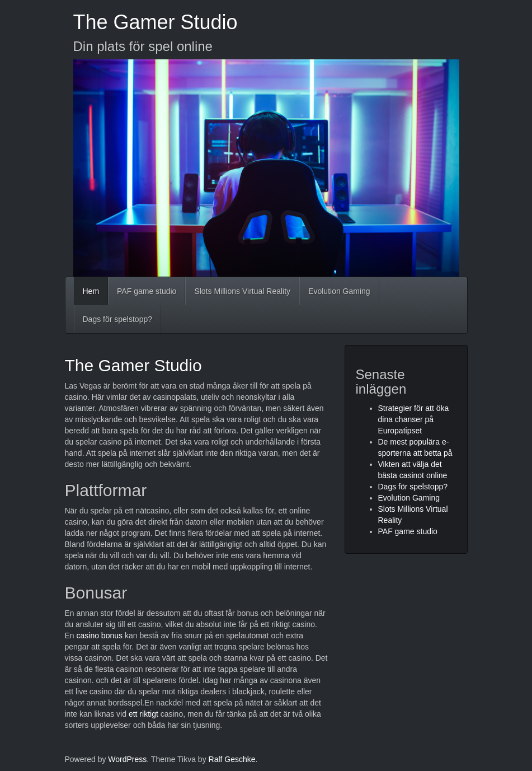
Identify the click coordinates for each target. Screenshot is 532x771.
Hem (91, 291)
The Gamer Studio (156, 22)
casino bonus (100, 636)
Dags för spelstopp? (118, 319)
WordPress (127, 759)
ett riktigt (143, 714)
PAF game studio (147, 291)
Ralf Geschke (232, 759)
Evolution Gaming (339, 291)
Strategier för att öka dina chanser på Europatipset (414, 419)
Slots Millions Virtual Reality (242, 291)
